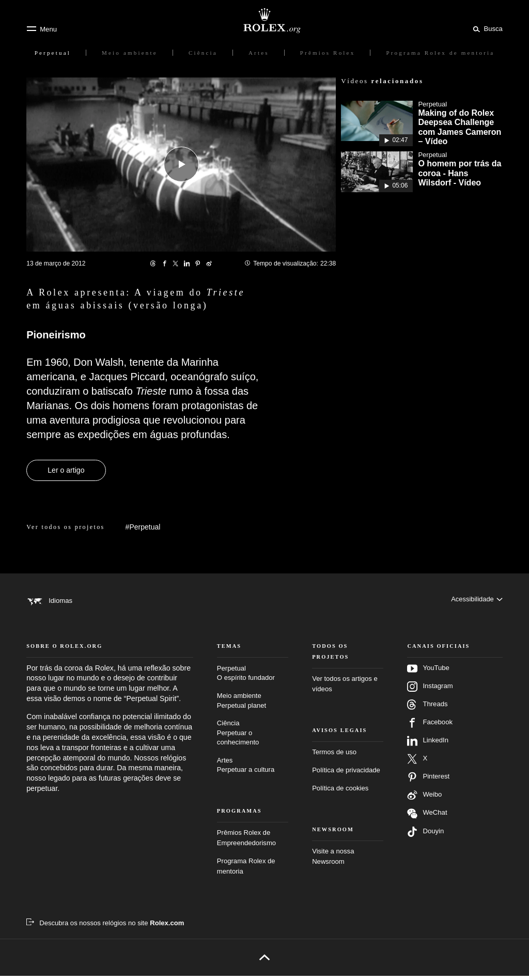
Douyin (425, 836)
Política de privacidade (346, 775)
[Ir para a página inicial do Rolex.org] (264, 21)
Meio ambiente (253, 705)
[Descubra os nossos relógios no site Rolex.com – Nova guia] (105, 928)
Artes (253, 770)
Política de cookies (340, 792)
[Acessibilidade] (477, 601)
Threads (427, 709)
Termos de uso (334, 757)
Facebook (430, 727)
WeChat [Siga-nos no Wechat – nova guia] (427, 818)
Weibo (424, 799)
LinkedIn (428, 745)
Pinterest (428, 781)
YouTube (428, 673)
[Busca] (486, 28)
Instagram (430, 691)
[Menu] (42, 29)
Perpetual (253, 678)
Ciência (253, 737)
